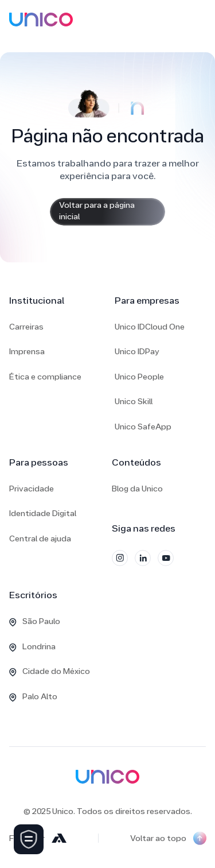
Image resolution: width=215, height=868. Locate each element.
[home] (41, 20)
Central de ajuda (40, 539)
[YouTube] (166, 558)
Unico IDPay (137, 352)
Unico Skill (134, 402)
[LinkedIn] (143, 558)
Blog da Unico (137, 489)
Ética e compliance (45, 377)
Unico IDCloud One (150, 328)
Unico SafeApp (143, 427)
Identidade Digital (43, 514)
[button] (203, 20)
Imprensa (27, 352)
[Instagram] (120, 558)
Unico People (139, 377)
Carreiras (26, 328)
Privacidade (32, 489)
